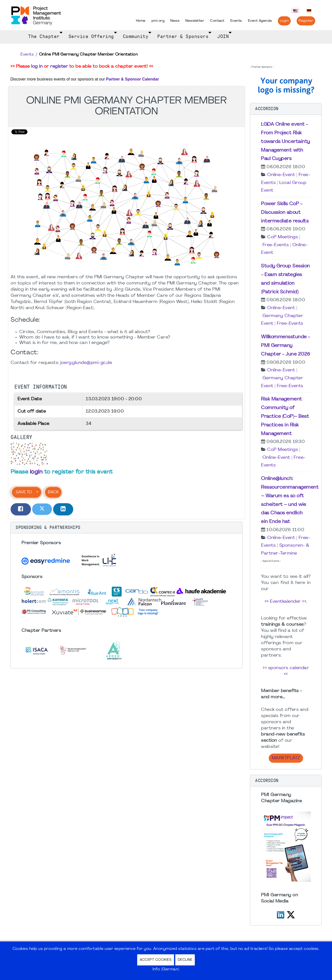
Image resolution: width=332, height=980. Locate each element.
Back (53, 492)
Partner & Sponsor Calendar (133, 79)
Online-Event (281, 175)
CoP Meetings (283, 237)
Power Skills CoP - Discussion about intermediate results (285, 213)
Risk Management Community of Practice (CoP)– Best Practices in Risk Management (285, 416)
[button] (126, 528)
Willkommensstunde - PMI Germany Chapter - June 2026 (286, 346)
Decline (185, 960)
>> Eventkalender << (286, 602)
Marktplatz (286, 758)
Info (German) (166, 969)
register (59, 67)
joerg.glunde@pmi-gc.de (86, 363)
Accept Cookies (156, 960)
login (36, 472)
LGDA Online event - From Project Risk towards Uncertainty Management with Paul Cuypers (286, 142)
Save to (24, 492)
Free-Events (276, 245)
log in (37, 67)
